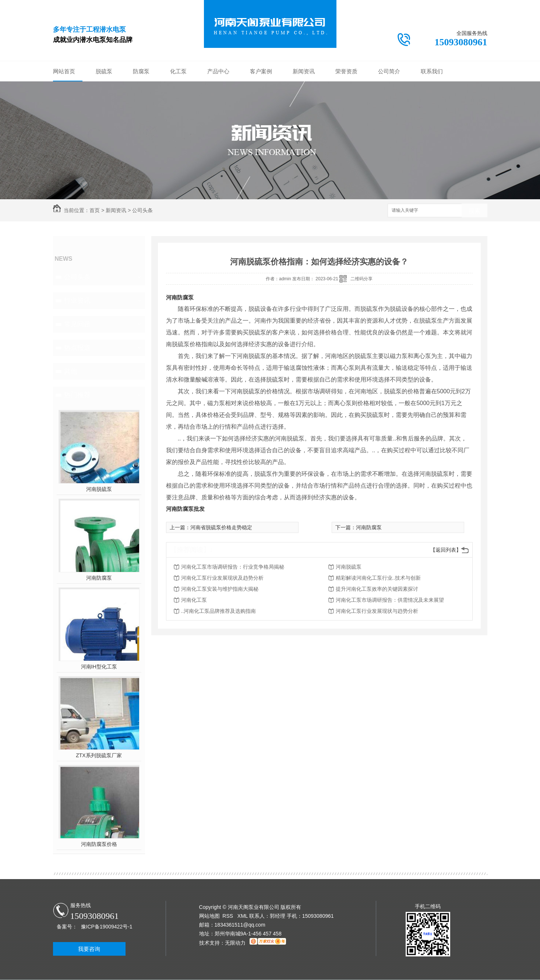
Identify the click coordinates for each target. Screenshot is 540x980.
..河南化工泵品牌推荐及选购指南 (219, 611)
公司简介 (389, 71)
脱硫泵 (104, 71)
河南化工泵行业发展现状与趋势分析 (377, 611)
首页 (95, 210)
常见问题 (77, 324)
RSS (228, 916)
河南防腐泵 (99, 578)
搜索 (474, 211)
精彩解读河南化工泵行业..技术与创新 (378, 578)
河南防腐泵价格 (99, 844)
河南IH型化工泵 (99, 667)
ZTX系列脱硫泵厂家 (99, 755)
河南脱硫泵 (99, 489)
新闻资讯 (304, 71)
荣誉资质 (346, 71)
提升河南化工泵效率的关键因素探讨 (377, 589)
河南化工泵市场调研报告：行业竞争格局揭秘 (233, 567)
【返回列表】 (446, 550)
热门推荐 (77, 395)
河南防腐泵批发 (185, 509)
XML (243, 916)
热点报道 (77, 348)
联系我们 (432, 71)
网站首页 (64, 71)
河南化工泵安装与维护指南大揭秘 (220, 589)
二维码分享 (361, 279)
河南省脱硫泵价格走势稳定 (221, 527)
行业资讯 (77, 301)
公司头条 (142, 210)
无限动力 (235, 943)
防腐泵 (141, 71)
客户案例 (261, 71)
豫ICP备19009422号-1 (107, 927)
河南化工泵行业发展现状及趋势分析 (222, 578)
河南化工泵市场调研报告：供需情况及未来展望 (390, 600)
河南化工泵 (194, 600)
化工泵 (178, 71)
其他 (71, 371)
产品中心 (218, 71)
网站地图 (209, 916)
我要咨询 (89, 949)
